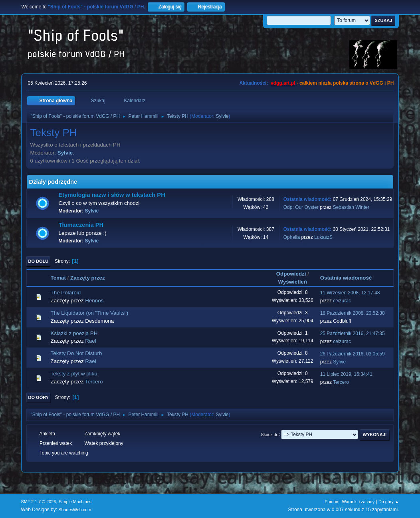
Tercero (94, 382)
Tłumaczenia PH (81, 225)
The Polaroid (66, 293)
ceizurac (342, 301)
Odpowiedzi (291, 274)
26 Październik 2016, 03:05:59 (353, 354)
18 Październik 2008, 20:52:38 (353, 313)
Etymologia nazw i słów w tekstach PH (112, 195)
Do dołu (39, 261)
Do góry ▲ (389, 502)
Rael (90, 341)
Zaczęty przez (88, 278)
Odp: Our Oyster (302, 207)
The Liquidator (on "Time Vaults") (90, 313)
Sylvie (222, 116)
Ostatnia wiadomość (350, 278)
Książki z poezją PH (74, 333)
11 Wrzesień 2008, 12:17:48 (350, 293)
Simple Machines (75, 502)
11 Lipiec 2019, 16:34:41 (346, 374)
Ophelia (292, 237)
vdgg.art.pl (283, 83)
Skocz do (269, 434)
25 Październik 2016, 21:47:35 (353, 333)
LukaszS (323, 237)
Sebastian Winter (351, 207)
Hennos (94, 301)
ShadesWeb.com (75, 510)
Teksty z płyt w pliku (74, 374)
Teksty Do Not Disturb (76, 353)
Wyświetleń (293, 282)
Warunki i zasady (359, 502)
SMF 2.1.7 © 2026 (39, 502)
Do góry (39, 397)
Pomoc (331, 502)
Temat (58, 278)
